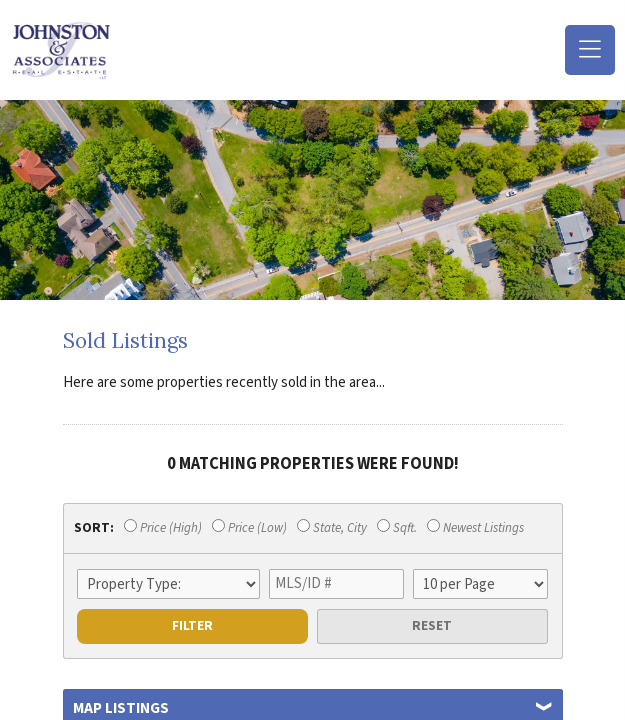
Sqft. (397, 528)
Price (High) (163, 528)
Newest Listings (475, 528)
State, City (332, 528)
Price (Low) (249, 528)
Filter (192, 625)
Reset (432, 625)
